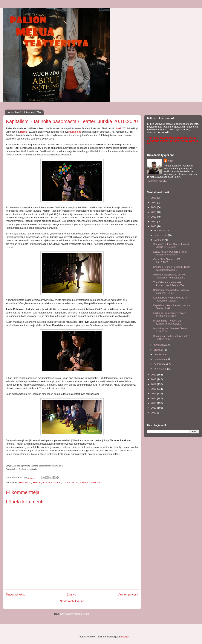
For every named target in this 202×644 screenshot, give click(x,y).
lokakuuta (159, 240)
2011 (154, 413)
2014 (154, 398)
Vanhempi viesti (128, 594)
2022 (154, 217)
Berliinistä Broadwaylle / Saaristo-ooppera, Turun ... (171, 291)
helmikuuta (160, 364)
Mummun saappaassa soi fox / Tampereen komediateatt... (170, 276)
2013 (154, 403)
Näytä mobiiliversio (72, 601)
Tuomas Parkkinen (90, 482)
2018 (154, 379)
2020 (154, 226)
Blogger (125, 637)
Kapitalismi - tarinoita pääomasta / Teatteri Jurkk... (172, 307)
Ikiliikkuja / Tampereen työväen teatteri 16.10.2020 (170, 315)
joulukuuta (160, 230)
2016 (154, 389)
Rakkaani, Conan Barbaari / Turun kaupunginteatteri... (172, 268)
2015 (154, 394)
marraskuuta (161, 235)
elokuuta (159, 350)
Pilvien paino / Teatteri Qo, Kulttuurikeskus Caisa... (167, 322)
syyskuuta (160, 345)
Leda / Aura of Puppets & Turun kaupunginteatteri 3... (170, 253)
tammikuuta (161, 369)
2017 (154, 384)
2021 (154, 221)
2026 (154, 198)
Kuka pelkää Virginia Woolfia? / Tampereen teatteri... (170, 299)
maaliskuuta (161, 359)
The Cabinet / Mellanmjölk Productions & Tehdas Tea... (170, 284)
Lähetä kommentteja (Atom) (75, 614)
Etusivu (72, 594)
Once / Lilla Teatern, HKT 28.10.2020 (167, 261)
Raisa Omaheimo (52, 482)
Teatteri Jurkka (70, 482)
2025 (154, 203)
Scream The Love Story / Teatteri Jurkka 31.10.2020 (171, 246)
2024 (154, 207)
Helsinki (37, 482)
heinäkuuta (160, 354)
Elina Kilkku (25, 482)
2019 (154, 375)
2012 (154, 408)
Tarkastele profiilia (157, 181)
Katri (171, 161)
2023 (154, 212)
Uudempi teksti (16, 594)
